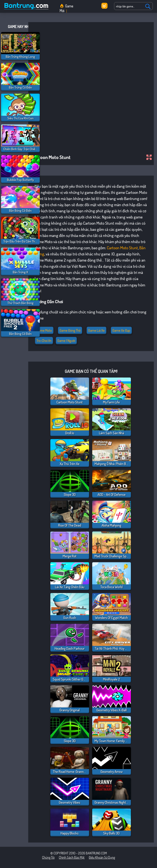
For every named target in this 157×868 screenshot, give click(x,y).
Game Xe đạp (121, 330)
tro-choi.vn (44, 341)
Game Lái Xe (96, 330)
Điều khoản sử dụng (102, 857)
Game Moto (44, 330)
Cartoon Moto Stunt (122, 248)
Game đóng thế (70, 330)
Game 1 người (66, 341)
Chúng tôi (48, 857)
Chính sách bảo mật (72, 857)
